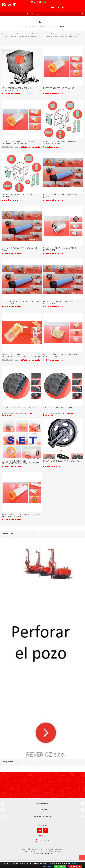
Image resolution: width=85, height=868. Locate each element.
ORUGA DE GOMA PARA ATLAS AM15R (18, 408)
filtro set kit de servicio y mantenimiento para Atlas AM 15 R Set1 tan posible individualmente (21, 463)
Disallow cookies (75, 866)
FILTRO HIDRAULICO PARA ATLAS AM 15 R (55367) (61, 196)
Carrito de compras (63, 7)
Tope (26, 26)
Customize (47, 866)
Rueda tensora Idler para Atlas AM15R (62, 461)
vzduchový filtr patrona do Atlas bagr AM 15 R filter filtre (22, 515)
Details (74, 864)
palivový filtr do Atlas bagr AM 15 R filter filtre (61, 302)
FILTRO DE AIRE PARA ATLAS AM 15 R (59, 88)
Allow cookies (60, 866)
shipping (58, 851)
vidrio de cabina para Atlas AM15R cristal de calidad (60, 142)
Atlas (53, 26)
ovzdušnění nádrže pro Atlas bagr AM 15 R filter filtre (21, 302)
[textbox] (56, 14)
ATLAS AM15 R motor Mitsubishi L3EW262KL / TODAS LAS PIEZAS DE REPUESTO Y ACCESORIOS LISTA (22, 90)
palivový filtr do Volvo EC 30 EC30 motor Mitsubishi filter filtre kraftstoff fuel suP (22, 357)
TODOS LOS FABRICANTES (39, 26)
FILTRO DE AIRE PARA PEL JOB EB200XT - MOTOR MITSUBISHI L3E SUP (19, 142)
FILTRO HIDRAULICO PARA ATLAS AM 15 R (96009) (20, 249)
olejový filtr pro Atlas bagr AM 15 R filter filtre (61, 249)
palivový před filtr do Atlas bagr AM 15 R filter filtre (62, 355)
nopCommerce (47, 854)
